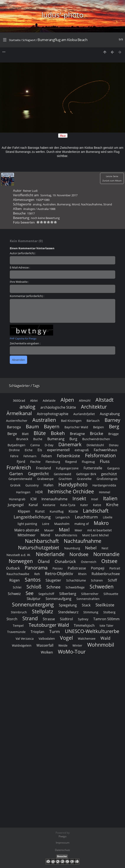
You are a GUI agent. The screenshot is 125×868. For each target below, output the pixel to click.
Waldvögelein (22, 645)
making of (82, 524)
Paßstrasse (77, 568)
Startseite (15, 40)
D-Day (49, 445)
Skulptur (34, 599)
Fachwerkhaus (105, 450)
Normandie (106, 554)
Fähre (14, 456)
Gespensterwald (20, 479)
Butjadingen (16, 445)
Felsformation (100, 455)
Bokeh (58, 433)
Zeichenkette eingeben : (25, 343)
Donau (114, 445)
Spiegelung (68, 605)
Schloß (34, 587)
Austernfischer (17, 421)
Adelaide (49, 400)
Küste (73, 511)
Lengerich (63, 517)
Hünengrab (17, 499)
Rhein (82, 574)
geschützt (109, 474)
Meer (78, 530)
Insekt (79, 498)
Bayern (52, 426)
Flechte (35, 462)
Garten (16, 474)
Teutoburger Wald (49, 625)
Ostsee (109, 561)
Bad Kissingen (71, 421)
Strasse (49, 619)
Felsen (47, 456)
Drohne (14, 450)
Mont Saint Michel (95, 535)
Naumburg (72, 548)
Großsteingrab (107, 479)
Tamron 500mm (106, 619)
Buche (38, 439)
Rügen (15, 580)
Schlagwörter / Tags (24, 386)
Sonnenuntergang (33, 604)
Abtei (34, 400)
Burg (73, 439)
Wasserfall (45, 645)
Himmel (105, 492)
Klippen (24, 511)
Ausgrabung (110, 414)
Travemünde (16, 632)
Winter (77, 645)
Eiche (29, 450)
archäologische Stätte (58, 407)
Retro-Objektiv (59, 573)
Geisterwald (62, 474)
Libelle (108, 517)
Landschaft (96, 511)
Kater (84, 505)
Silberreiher (90, 594)
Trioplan (37, 632)
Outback (13, 568)
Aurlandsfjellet (84, 414)
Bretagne (77, 434)
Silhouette (111, 594)
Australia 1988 (46, 209)
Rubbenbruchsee (106, 574)
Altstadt (104, 400)
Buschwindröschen (96, 439)
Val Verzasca (25, 639)
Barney (112, 420)
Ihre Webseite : (19, 282)
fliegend (71, 462)
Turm (55, 631)
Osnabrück (65, 561)
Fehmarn (30, 456)
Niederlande (50, 554)
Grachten (65, 479)
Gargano (113, 468)
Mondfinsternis (66, 535)
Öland (44, 561)
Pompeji (98, 568)
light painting (27, 524)
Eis (40, 450)
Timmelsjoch (84, 625)
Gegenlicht (38, 474)
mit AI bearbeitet (100, 530)
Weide (63, 645)
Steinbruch (19, 612)
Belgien (99, 427)
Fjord (21, 462)
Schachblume (76, 580)
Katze (97, 505)
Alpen (67, 400)
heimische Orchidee (71, 491)
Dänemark (70, 444)
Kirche (112, 504)
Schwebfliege (75, 587)
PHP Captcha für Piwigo (23, 338)
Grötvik (15, 485)
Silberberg (68, 594)
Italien (110, 498)
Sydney (83, 619)
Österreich (89, 562)
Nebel (91, 548)
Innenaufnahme (54, 499)
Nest (105, 548)
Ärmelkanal (19, 413)
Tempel (18, 626)
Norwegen (21, 561)
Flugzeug (88, 462)
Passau (58, 568)
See (30, 593)
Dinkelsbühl (95, 445)
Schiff (112, 580)
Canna (35, 445)
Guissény (32, 485)
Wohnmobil (101, 645)
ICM (33, 499)
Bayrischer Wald (76, 427)
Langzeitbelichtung (32, 517)
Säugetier (53, 580)
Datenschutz (62, 850)
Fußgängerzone (67, 468)
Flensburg (53, 462)
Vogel (66, 638)
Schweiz (14, 594)
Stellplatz (43, 611)
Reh (37, 574)
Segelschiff (46, 594)
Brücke (97, 433)
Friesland (44, 468)
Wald (105, 638)
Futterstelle (93, 468)
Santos (33, 580)
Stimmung (91, 612)
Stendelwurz (68, 612)
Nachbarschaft (42, 541)
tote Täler (107, 626)
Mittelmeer (27, 535)
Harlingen (23, 492)
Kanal (33, 505)
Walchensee (87, 639)
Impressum (63, 843)
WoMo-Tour (72, 652)
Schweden (102, 587)
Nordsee (79, 554)
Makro (101, 523)
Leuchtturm (86, 517)
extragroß (82, 450)
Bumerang (64, 204)
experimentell (58, 450)
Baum (32, 426)
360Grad (19, 400)
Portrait (115, 568)
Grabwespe (45, 479)
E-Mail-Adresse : (20, 267)
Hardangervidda (104, 485)
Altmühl (85, 400)
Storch (12, 619)
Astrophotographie (53, 414)
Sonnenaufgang (58, 599)
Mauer (49, 530)
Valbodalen (47, 639)
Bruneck (22, 439)
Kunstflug (57, 511)
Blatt (25, 434)
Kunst (40, 511)
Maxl (64, 530)
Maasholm (62, 524)
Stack (86, 605)
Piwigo (62, 836)
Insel (95, 499)
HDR (39, 492)
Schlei (17, 587)
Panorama (36, 568)
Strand (108, 204)
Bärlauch (93, 421)
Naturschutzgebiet (39, 547)
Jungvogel (16, 505)
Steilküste (105, 605)
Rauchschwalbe (18, 574)
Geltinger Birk (86, 474)
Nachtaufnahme (91, 204)
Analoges (29, 209)
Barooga (14, 427)
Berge (12, 434)
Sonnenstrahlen (88, 599)
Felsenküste (68, 456)
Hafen (49, 485)
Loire (46, 524)
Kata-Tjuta (68, 505)
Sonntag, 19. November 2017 (59, 195)
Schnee (53, 587)
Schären (97, 580)
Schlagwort (29, 40)
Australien (49, 204)
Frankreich (19, 467)
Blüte (40, 433)
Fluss (105, 461)
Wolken (47, 652)
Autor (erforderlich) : (23, 253)
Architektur (94, 407)
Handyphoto (73, 484)
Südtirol (66, 619)
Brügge (113, 434)
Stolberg (109, 612)
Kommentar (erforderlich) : (27, 296)
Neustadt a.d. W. (19, 555)
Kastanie (49, 505)
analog (37, 204)
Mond (76, 204)
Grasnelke (84, 479)
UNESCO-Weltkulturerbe (92, 631)
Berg (114, 426)
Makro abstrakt (27, 530)
